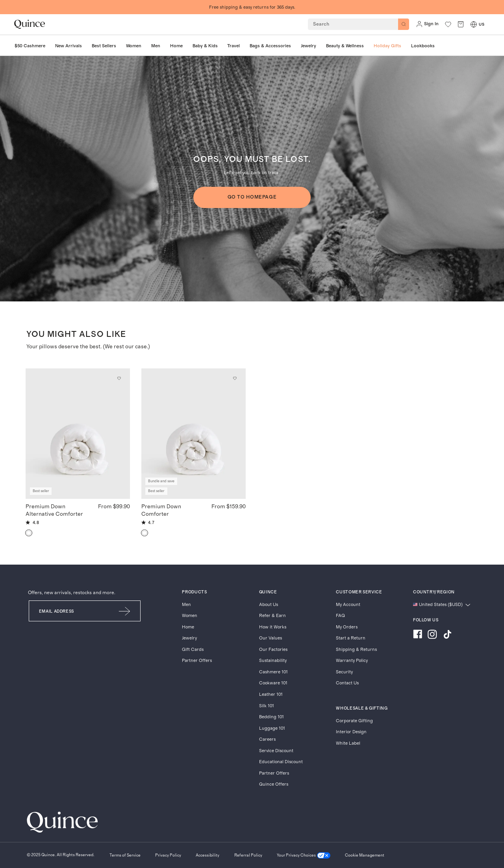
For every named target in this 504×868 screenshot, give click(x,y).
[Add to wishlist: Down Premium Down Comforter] (235, 379)
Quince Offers (274, 784)
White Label (348, 743)
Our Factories (273, 650)
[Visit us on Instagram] (432, 635)
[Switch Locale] (474, 24)
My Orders (347, 627)
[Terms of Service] (125, 856)
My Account (348, 605)
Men (186, 605)
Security (344, 672)
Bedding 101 (271, 717)
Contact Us (347, 683)
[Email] (69, 611)
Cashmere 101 (273, 672)
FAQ (340, 616)
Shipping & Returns (356, 650)
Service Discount (276, 751)
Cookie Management (365, 855)
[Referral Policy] (248, 856)
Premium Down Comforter (161, 510)
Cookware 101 (273, 683)
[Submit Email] (125, 611)
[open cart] (461, 24)
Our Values (271, 638)
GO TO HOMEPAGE (252, 197)
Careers (267, 739)
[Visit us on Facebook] (418, 635)
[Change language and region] (442, 605)
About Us (269, 605)
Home (188, 627)
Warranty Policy (352, 661)
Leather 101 (271, 694)
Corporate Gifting (354, 721)
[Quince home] (30, 24)
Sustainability (273, 661)
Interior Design (351, 732)
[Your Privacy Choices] (304, 856)
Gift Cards (193, 650)
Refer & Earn (272, 616)
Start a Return (351, 638)
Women (190, 616)
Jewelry (189, 638)
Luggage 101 (272, 728)
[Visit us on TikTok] (447, 635)
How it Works (273, 627)
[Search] (404, 24)
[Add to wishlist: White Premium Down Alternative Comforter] (119, 379)
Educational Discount (281, 762)
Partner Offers (197, 661)
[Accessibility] (208, 856)
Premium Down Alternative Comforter (54, 510)
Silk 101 (267, 706)
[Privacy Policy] (168, 856)
